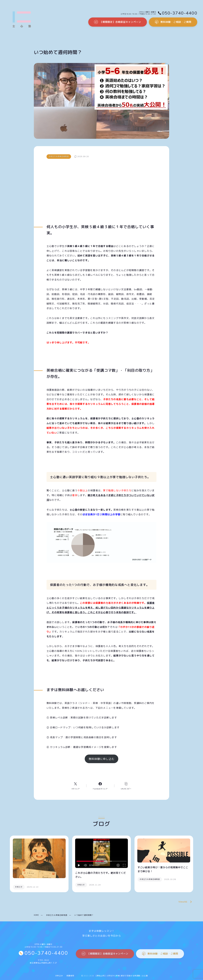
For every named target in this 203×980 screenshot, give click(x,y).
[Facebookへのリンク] (100, 786)
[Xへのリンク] (76, 786)
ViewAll (186, 902)
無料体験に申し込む (101, 759)
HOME (36, 915)
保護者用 (70, 976)
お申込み (59, 976)
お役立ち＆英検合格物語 (57, 915)
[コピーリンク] (126, 786)
